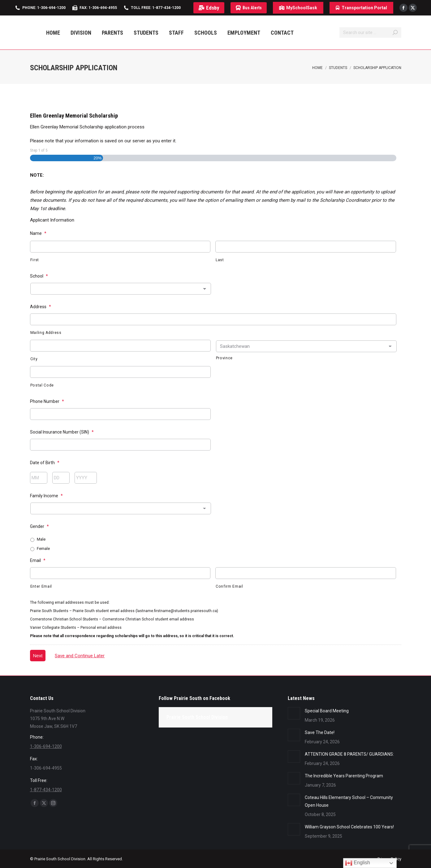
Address (41, 307)
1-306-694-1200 (46, 746)
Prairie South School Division (197, 717)
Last (220, 260)
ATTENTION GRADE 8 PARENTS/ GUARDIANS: (349, 754)
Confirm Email (229, 586)
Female (43, 548)
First (35, 260)
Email (38, 560)
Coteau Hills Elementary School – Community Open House (349, 801)
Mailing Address (46, 333)
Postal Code (42, 385)
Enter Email (41, 586)
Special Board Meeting (327, 711)
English (358, 863)
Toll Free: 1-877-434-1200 (156, 8)
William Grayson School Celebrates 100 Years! (349, 827)
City (34, 359)
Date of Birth (45, 463)
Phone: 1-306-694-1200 (44, 8)
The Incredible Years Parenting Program (344, 776)
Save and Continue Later (80, 656)
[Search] (370, 32)
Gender (39, 526)
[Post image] (294, 713)
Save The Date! (320, 732)
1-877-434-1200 (46, 790)
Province (224, 358)
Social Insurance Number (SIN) (62, 432)
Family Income (46, 496)
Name (38, 233)
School (39, 276)
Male (41, 539)
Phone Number (47, 401)
